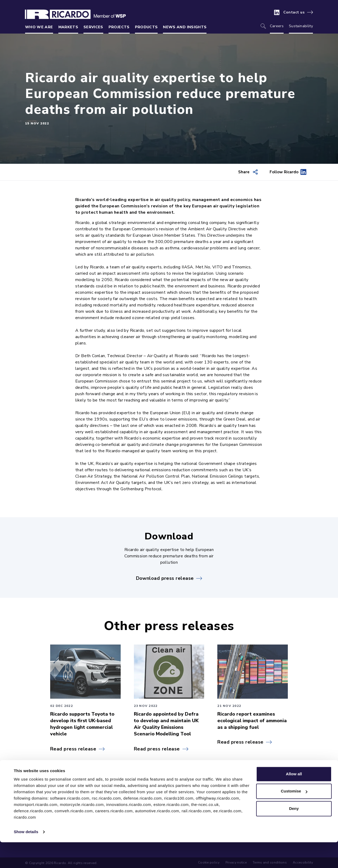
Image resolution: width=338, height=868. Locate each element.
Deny (294, 834)
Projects (119, 27)
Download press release (165, 578)
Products (146, 27)
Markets (68, 27)
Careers (277, 26)
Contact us (294, 12)
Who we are (39, 27)
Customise (294, 817)
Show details (26, 858)
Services (93, 27)
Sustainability (301, 26)
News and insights (185, 27)
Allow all (294, 800)
